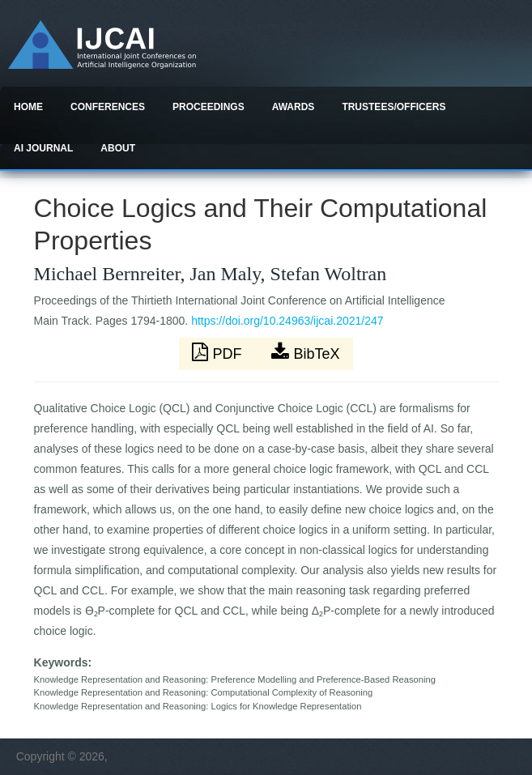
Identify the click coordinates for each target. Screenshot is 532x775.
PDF (219, 352)
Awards (294, 107)
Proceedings (209, 107)
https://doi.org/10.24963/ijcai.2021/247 (287, 321)
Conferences (108, 107)
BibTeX (305, 352)
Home (28, 107)
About (118, 148)
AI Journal (43, 148)
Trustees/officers (394, 107)
